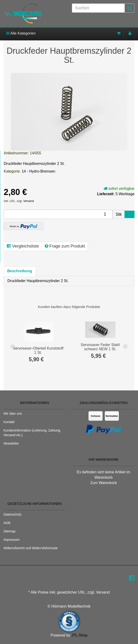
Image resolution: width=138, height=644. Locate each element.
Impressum (12, 540)
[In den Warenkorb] (130, 214)
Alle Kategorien (21, 33)
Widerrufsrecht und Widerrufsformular (31, 548)
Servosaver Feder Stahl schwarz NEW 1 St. (100, 347)
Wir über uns (13, 414)
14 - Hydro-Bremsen (38, 171)
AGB (7, 523)
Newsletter (11, 443)
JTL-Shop (79, 635)
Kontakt (9, 422)
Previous (13, 347)
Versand (29, 201)
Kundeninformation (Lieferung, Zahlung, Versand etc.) (32, 433)
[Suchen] (98, 8)
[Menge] (58, 214)
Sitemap (9, 531)
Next (125, 347)
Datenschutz (13, 514)
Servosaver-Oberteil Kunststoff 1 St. (38, 350)
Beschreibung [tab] (20, 271)
